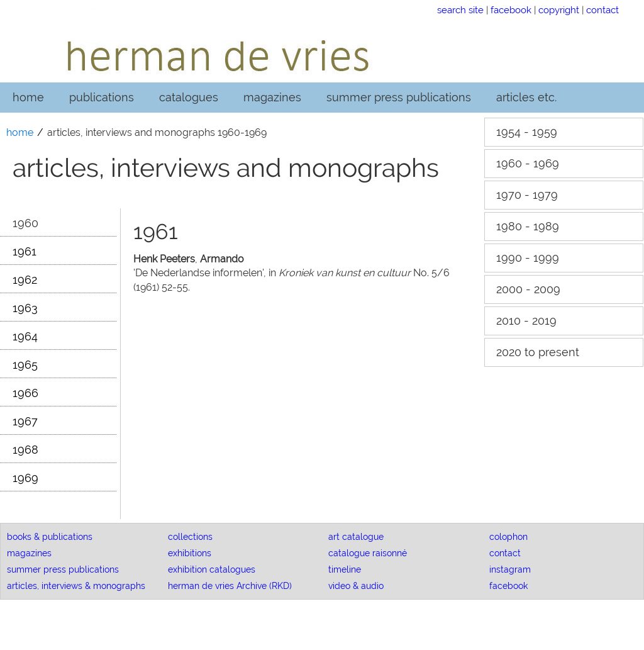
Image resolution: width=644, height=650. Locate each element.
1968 (25, 450)
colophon (508, 537)
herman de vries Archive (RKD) (230, 586)
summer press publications (399, 97)
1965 (25, 365)
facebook (511, 10)
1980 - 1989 (528, 226)
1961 (25, 251)
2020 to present (538, 352)
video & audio (356, 586)
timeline (345, 569)
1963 (25, 308)
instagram (510, 569)
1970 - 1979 (527, 195)
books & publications (50, 537)
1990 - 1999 (528, 258)
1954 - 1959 (527, 132)
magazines (272, 97)
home (28, 97)
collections (190, 537)
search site (460, 10)
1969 (25, 478)
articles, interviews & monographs (76, 586)
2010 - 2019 (526, 321)
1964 (25, 336)
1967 (25, 421)
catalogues (189, 97)
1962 (25, 280)
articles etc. (526, 97)
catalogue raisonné (368, 553)
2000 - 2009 (528, 289)
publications (102, 97)
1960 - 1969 (528, 163)
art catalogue (356, 537)
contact (602, 10)
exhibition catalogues (212, 569)
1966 (25, 393)
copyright (559, 10)
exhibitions (190, 553)
